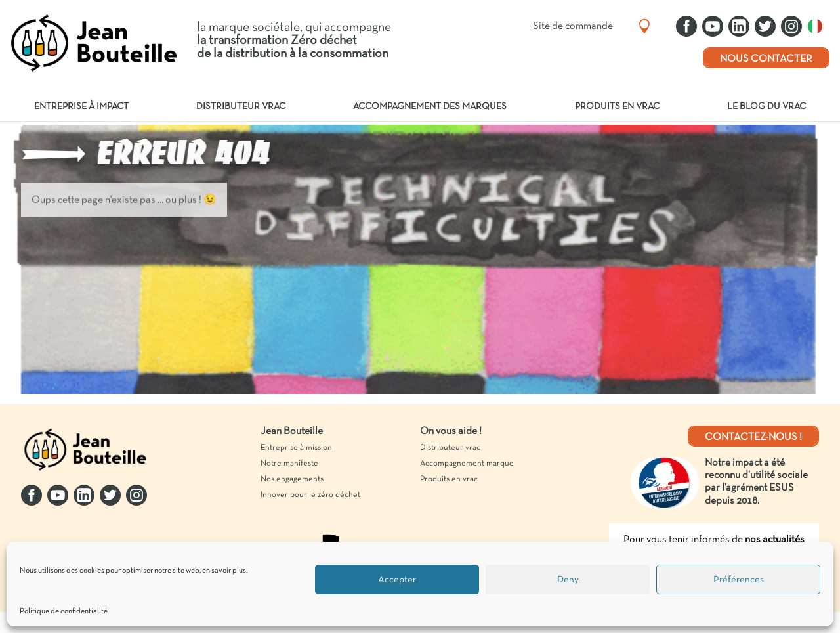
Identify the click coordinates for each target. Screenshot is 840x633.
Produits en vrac (617, 107)
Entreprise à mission (296, 448)
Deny (568, 580)
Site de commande (573, 26)
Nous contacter (766, 59)
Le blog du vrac (766, 107)
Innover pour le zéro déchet (310, 495)
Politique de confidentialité (64, 611)
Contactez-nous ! (753, 437)
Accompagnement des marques (430, 107)
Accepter (397, 580)
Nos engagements (292, 479)
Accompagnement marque (467, 464)
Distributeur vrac (241, 107)
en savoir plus (224, 571)
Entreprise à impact (81, 107)
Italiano (818, 26)
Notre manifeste (289, 464)
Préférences (739, 580)
